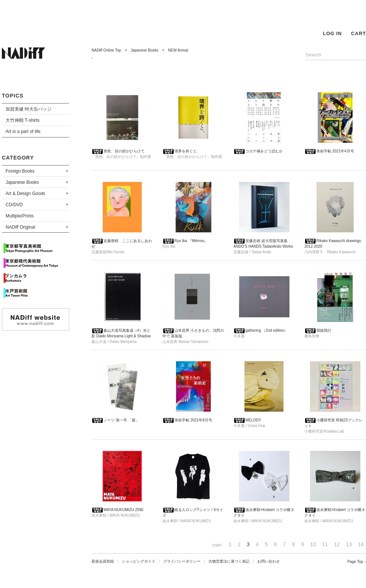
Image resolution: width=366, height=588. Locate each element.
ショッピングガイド (139, 561)
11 (325, 544)
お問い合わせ (269, 561)
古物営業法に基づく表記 (229, 561)
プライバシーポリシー (182, 561)
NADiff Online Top (106, 50)
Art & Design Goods (25, 194)
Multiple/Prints (20, 216)
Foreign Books (20, 171)
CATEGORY (18, 158)
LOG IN (332, 33)
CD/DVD (14, 205)
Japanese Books (22, 182)
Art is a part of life (23, 131)
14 (361, 544)
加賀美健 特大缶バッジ (29, 109)
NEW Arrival (178, 50)
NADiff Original (20, 227)
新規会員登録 (103, 561)
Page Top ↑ (357, 562)
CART (359, 33)
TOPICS (13, 96)
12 (337, 544)
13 (349, 544)
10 (313, 544)
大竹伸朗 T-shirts (23, 120)
